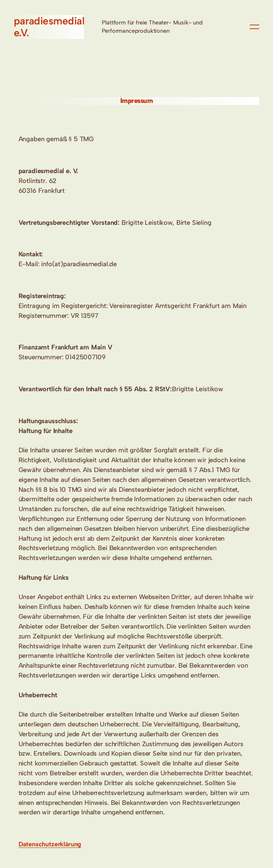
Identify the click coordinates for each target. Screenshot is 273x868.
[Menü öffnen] (254, 27)
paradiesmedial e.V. (49, 27)
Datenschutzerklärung (50, 844)
